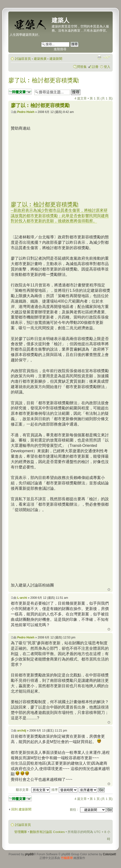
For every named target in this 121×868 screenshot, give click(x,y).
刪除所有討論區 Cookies (47, 832)
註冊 (95, 67)
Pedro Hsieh (26, 112)
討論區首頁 (23, 59)
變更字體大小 (107, 57)
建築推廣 (40, 59)
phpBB (29, 854)
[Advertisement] (52, 165)
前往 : (74, 810)
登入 (107, 67)
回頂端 (109, 590)
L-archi (22, 598)
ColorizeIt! (109, 854)
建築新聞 (56, 59)
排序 (64, 790)
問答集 (82, 67)
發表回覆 (20, 92)
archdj (22, 731)
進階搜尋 (60, 49)
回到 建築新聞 (21, 809)
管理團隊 (21, 832)
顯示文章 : (33, 790)
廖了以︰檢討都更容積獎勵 (44, 80)
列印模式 (99, 57)
